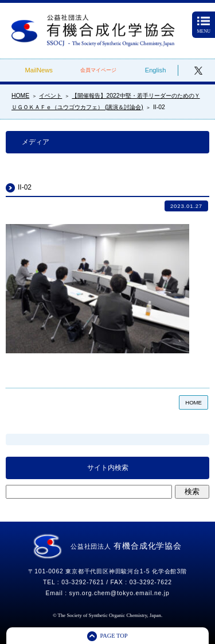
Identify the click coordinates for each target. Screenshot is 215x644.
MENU (204, 26)
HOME (193, 402)
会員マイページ (98, 70)
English (156, 70)
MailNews (39, 70)
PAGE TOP (114, 636)
